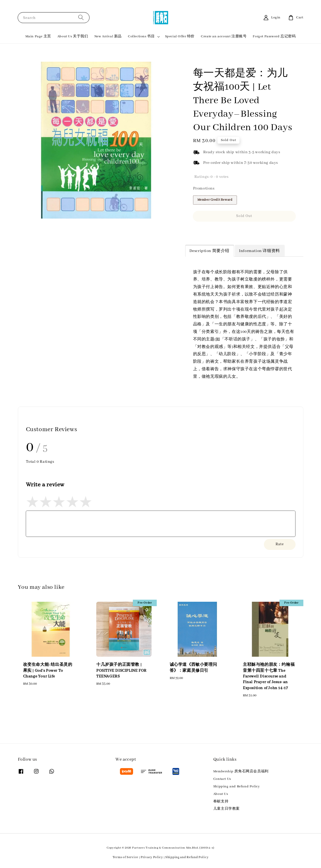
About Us (221, 794)
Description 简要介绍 (210, 251)
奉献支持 (221, 801)
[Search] (81, 17)
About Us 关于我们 (73, 36)
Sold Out (244, 216)
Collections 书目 (141, 36)
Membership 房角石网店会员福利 (241, 771)
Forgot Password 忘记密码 (274, 36)
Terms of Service (125, 857)
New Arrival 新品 (108, 36)
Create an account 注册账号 (224, 36)
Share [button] (201, 231)
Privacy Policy (152, 857)
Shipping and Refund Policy (237, 786)
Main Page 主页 (38, 36)
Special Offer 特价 (180, 36)
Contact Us (222, 779)
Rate (280, 544)
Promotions (204, 188)
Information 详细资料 (259, 251)
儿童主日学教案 (227, 809)
